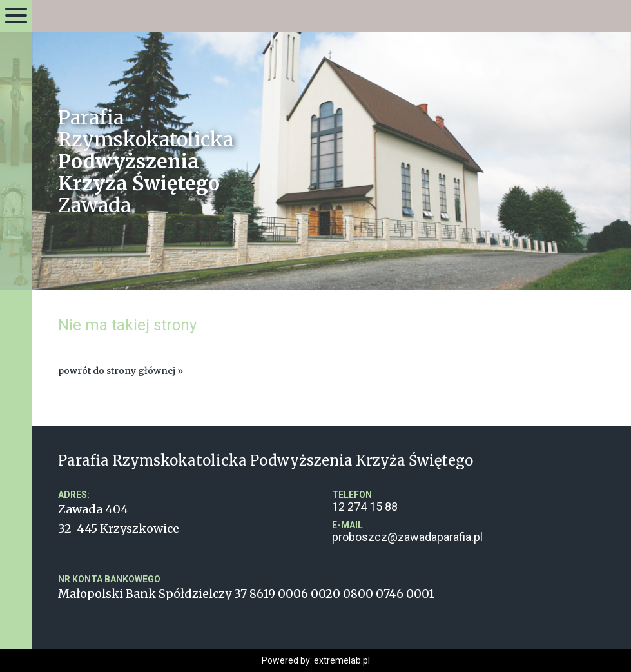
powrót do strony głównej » (121, 371)
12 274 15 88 (469, 501)
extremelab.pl (342, 660)
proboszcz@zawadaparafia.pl (469, 532)
